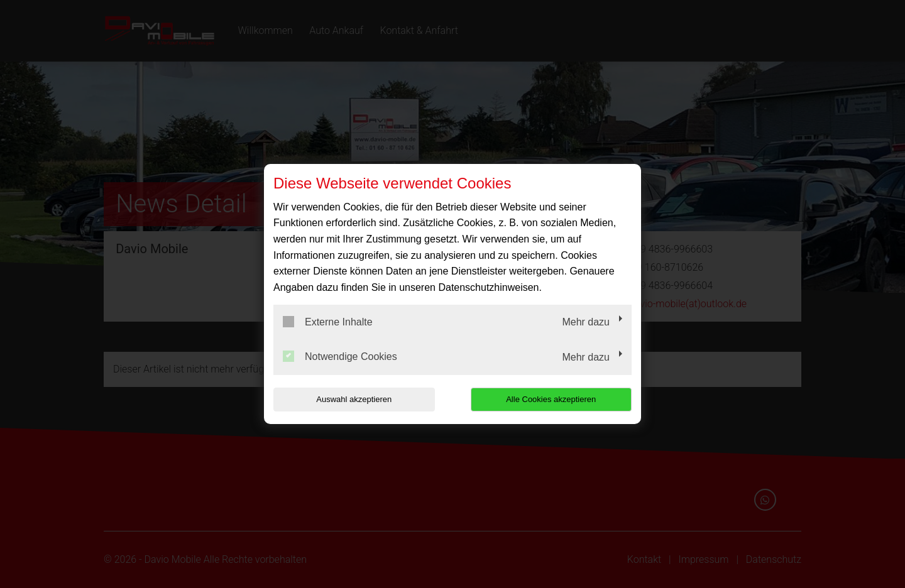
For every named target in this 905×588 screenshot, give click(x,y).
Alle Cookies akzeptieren (551, 399)
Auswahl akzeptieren (354, 399)
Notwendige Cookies (340, 356)
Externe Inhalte (328, 322)
